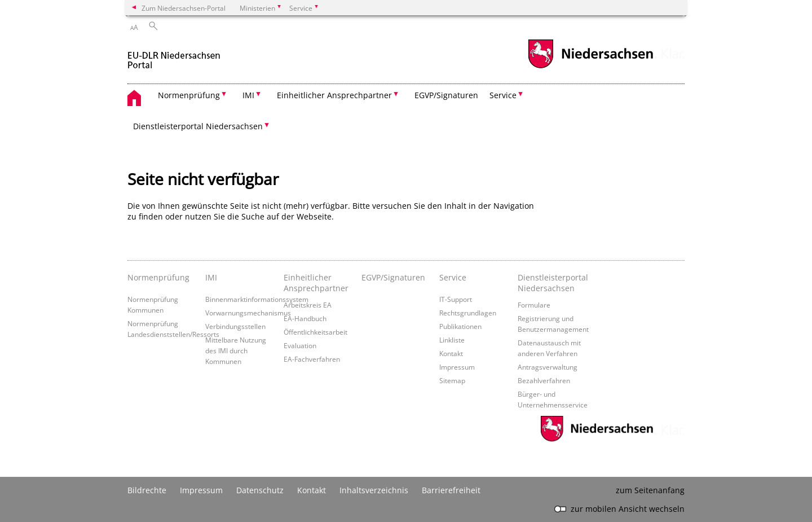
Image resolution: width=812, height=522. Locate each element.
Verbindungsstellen (235, 326)
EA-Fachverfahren (312, 359)
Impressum (457, 367)
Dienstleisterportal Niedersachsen (553, 283)
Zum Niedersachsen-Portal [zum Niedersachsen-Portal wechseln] (184, 8)
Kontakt (451, 353)
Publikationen (460, 326)
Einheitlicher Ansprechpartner (316, 283)
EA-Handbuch (305, 318)
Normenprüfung (158, 277)
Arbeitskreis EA (308, 305)
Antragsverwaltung (548, 367)
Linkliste (452, 340)
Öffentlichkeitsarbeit (315, 332)
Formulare (534, 305)
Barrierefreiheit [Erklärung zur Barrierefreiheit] (451, 490)
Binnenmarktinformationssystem (257, 299)
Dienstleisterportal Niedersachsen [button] (198, 126)
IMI (211, 277)
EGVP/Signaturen (446, 95)
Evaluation (300, 345)
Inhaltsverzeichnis (374, 490)
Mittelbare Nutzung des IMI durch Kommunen (236, 350)
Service (453, 277)
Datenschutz (260, 490)
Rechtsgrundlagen (468, 313)
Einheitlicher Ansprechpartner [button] (334, 95)
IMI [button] (248, 95)
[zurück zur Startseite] (174, 56)
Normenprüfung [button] (189, 95)
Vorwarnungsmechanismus (248, 313)
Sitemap (452, 380)
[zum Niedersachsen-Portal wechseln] (590, 67)
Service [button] (503, 95)
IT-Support (456, 299)
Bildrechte (147, 490)
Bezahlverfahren (544, 380)
